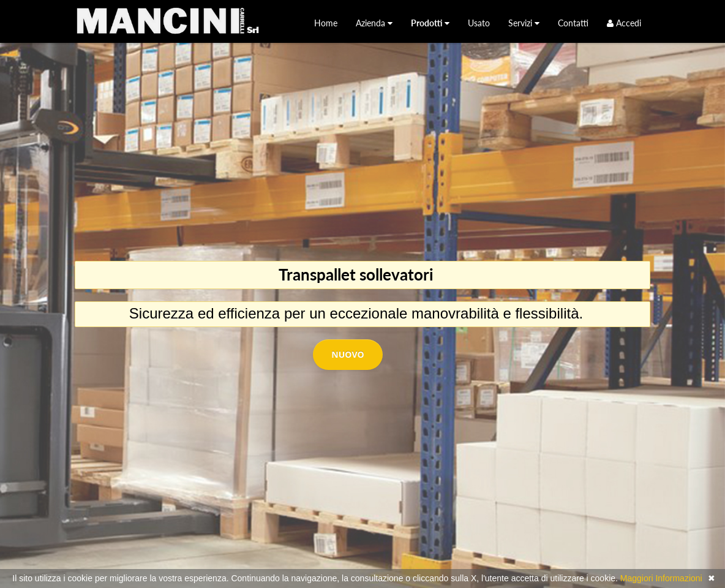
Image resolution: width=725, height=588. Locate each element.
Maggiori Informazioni (661, 578)
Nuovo (347, 354)
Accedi (624, 23)
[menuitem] (326, 23)
